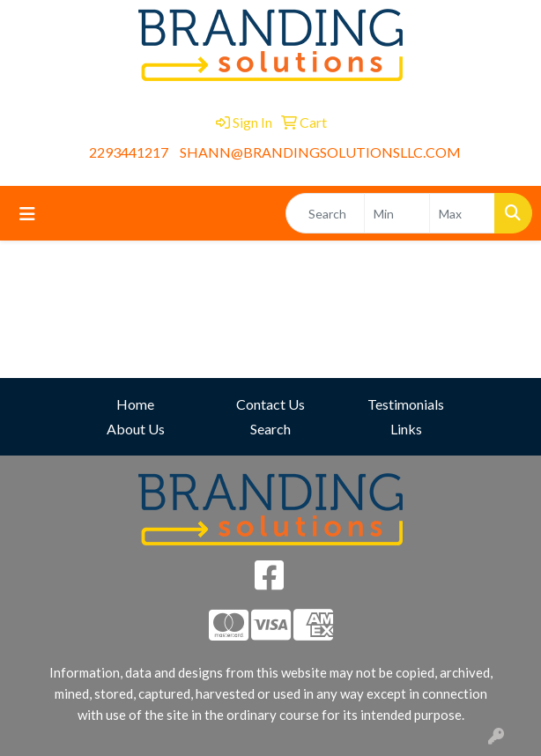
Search (270, 429)
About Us (136, 429)
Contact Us (270, 404)
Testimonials (406, 404)
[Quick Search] (325, 213)
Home (135, 404)
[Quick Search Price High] (462, 213)
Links (406, 429)
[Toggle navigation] (27, 214)
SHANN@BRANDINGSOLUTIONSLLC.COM (320, 152)
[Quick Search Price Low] (397, 213)
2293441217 (129, 152)
